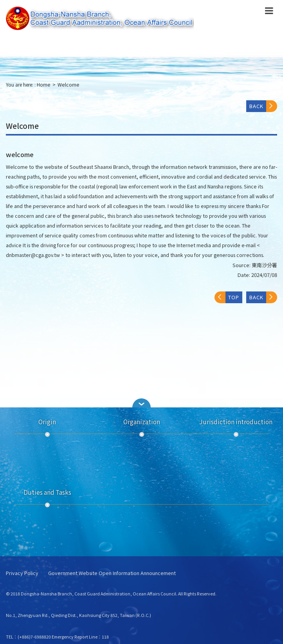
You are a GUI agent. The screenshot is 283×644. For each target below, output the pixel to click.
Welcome (68, 85)
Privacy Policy (22, 573)
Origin (47, 421)
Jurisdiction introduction (236, 421)
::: (1, 88)
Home (44, 85)
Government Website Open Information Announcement (112, 573)
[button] (142, 403)
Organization (142, 421)
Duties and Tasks (47, 492)
